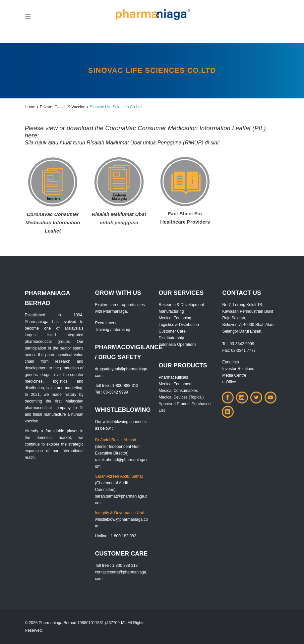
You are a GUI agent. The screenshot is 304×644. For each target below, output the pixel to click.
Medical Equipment (176, 384)
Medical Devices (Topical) (181, 397)
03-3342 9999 (242, 344)
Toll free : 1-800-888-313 (117, 386)
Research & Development (182, 305)
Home (30, 107)
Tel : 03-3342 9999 (112, 392)
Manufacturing (171, 311)
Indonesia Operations (178, 345)
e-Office (229, 382)
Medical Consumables (178, 391)
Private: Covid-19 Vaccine (62, 107)
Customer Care (172, 331)
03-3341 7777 (243, 350)
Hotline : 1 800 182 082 (116, 536)
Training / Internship (113, 330)
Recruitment (106, 323)
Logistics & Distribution (179, 325)
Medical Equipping (175, 318)
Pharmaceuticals (174, 377)
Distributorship (172, 338)
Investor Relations (238, 369)
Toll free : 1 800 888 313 (117, 565)
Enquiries (231, 362)
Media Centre (234, 375)
